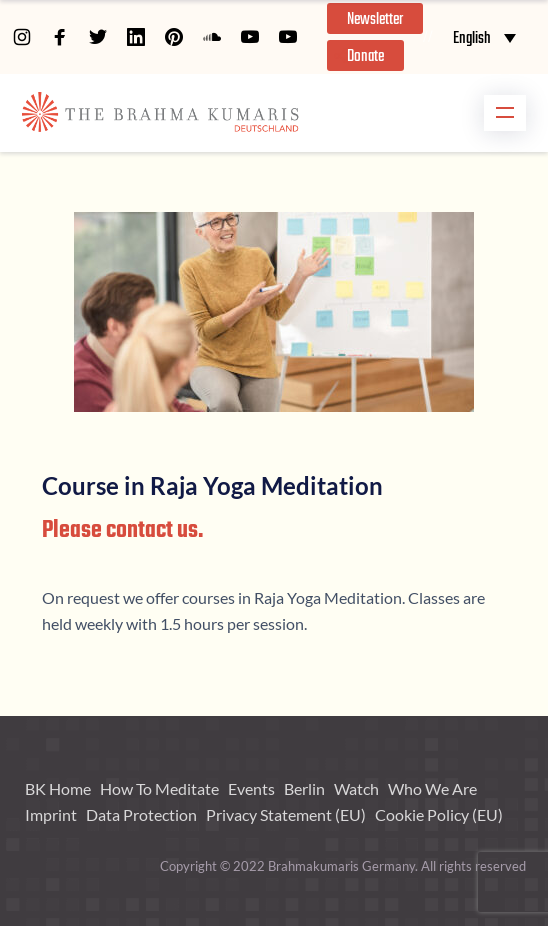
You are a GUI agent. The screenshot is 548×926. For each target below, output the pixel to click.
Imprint (51, 814)
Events (251, 788)
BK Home (58, 788)
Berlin (304, 788)
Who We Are (432, 788)
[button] (375, 18)
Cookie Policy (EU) (439, 814)
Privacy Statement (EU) (286, 814)
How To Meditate (159, 788)
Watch (356, 788)
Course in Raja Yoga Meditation (212, 485)
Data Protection (141, 814)
